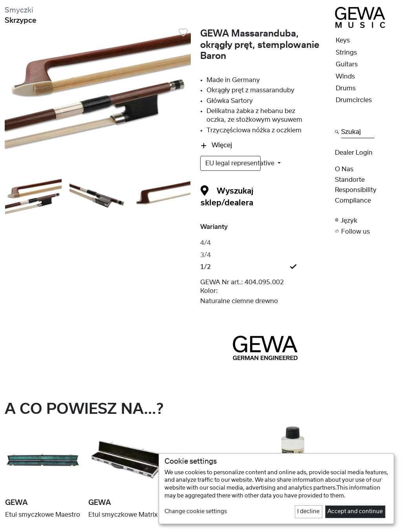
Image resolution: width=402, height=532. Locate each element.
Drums (346, 88)
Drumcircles (354, 100)
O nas (344, 169)
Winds (345, 77)
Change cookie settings (196, 512)
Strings (346, 53)
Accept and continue (355, 512)
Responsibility (356, 190)
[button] (366, 220)
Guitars (347, 64)
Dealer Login (354, 153)
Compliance (353, 201)
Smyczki (19, 10)
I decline (308, 512)
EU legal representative (233, 163)
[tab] (265, 243)
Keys (343, 40)
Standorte (350, 180)
